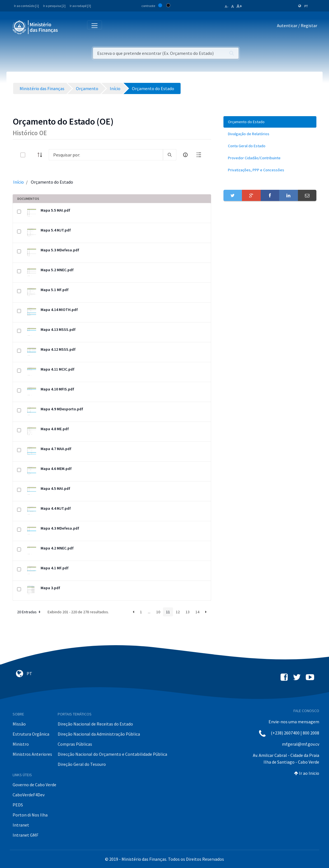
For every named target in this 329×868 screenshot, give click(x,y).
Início (18, 182)
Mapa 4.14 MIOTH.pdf (59, 310)
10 (158, 612)
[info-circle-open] (185, 155)
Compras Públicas (75, 744)
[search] (170, 155)
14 (197, 612)
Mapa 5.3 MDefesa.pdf (60, 250)
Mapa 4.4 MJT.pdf (56, 508)
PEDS (18, 805)
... (149, 612)
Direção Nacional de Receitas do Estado (95, 724)
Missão (19, 724)
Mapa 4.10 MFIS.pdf (57, 389)
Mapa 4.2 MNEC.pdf (57, 548)
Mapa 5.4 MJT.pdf (56, 230)
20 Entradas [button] (29, 612)
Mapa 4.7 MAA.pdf (56, 449)
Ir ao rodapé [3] (80, 6)
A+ (239, 6)
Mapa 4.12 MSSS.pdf (58, 349)
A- (227, 6)
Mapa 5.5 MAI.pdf (55, 210)
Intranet (21, 825)
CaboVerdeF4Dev (29, 795)
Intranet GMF (25, 835)
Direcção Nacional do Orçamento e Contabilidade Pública (112, 754)
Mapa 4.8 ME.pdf (55, 429)
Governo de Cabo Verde (34, 785)
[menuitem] (270, 122)
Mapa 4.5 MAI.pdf (55, 488)
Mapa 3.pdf (50, 588)
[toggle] (32, 155)
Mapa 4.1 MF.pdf (55, 568)
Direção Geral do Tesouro (82, 764)
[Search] (106, 155)
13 (188, 612)
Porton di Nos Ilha (30, 815)
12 (178, 612)
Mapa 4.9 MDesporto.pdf (62, 409)
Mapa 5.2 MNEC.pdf (57, 270)
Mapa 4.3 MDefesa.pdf (60, 528)
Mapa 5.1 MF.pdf (55, 290)
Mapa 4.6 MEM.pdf (56, 469)
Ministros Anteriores (32, 754)
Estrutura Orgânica (31, 734)
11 (168, 612)
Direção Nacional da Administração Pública (99, 734)
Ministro (21, 744)
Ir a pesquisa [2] (54, 6)
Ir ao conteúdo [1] (26, 6)
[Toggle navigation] (67, 27)
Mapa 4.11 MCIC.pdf (58, 369)
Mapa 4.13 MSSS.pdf (58, 329)
